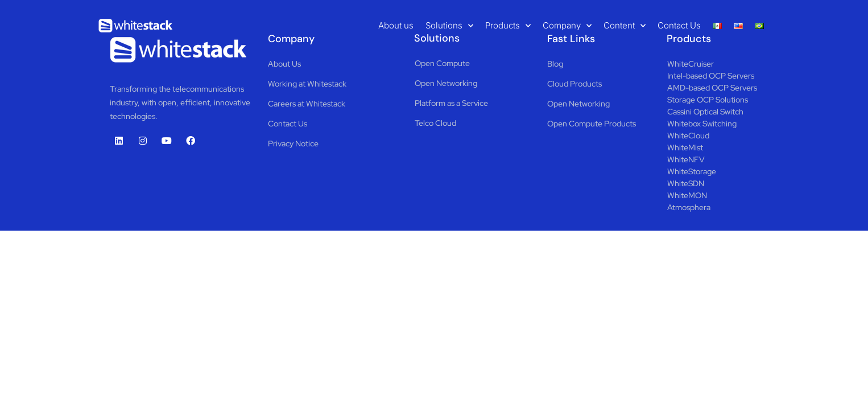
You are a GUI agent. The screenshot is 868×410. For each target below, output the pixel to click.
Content (625, 26)
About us (396, 25)
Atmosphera (689, 207)
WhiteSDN (686, 183)
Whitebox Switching (702, 124)
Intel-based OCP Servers (711, 76)
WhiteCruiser (691, 64)
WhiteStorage (692, 171)
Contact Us (679, 25)
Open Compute (442, 63)
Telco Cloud (435, 123)
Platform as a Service (451, 103)
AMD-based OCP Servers (712, 88)
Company (567, 26)
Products (508, 26)
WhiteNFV (686, 159)
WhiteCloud (688, 136)
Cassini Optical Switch (705, 112)
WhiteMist (685, 147)
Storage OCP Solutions (708, 100)
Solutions (449, 26)
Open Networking (446, 83)
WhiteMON (687, 195)
